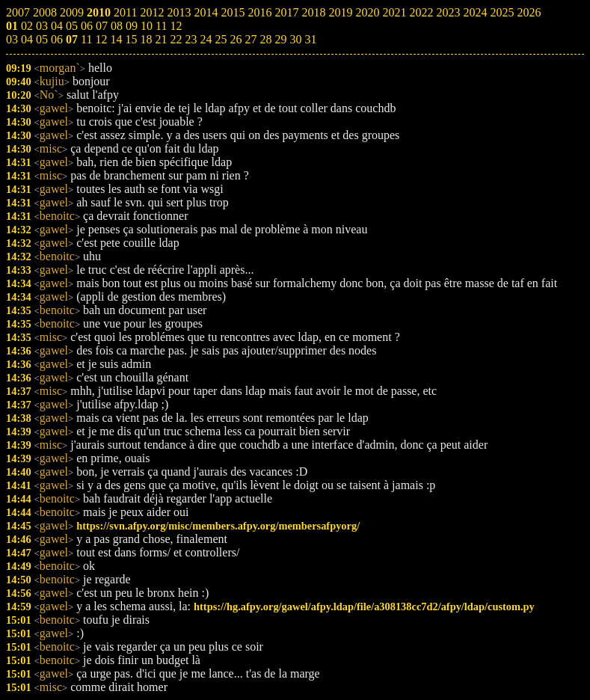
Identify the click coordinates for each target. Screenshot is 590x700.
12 (101, 39)
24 (206, 39)
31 (310, 39)
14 (116, 39)
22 (176, 39)
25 (221, 39)
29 (280, 39)
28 (265, 39)
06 (57, 39)
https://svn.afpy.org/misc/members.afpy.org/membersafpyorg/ (218, 526)
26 (236, 39)
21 (161, 39)
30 (295, 39)
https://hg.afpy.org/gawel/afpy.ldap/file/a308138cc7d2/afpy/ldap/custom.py (364, 607)
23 (191, 39)
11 (86, 39)
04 (27, 39)
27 (251, 39)
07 (72, 39)
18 (146, 39)
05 (42, 39)
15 (131, 39)
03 (12, 39)
